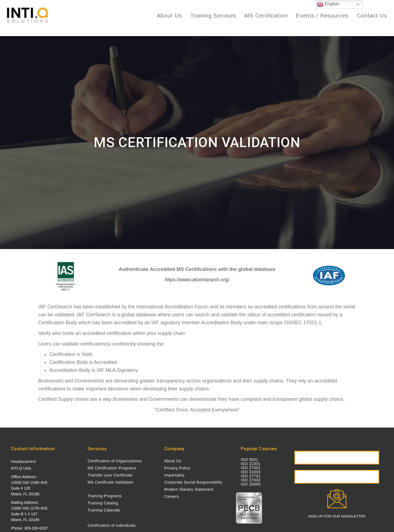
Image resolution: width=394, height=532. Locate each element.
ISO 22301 (251, 464)
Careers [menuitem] (172, 496)
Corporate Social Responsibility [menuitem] (193, 482)
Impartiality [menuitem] (174, 475)
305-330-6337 (36, 528)
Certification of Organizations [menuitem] (115, 461)
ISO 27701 (251, 476)
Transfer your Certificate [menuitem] (110, 475)
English (328, 4)
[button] (337, 458)
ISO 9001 (250, 460)
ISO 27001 (251, 468)
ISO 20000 (251, 484)
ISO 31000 (251, 472)
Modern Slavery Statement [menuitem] (189, 489)
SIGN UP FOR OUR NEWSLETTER (337, 516)
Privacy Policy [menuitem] (177, 468)
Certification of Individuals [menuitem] (112, 525)
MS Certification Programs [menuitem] (112, 468)
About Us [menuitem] (173, 461)
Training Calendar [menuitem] (104, 510)
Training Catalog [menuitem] (103, 503)
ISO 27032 (251, 480)
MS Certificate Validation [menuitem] (110, 482)
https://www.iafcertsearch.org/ (197, 280)
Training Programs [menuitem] (105, 496)
